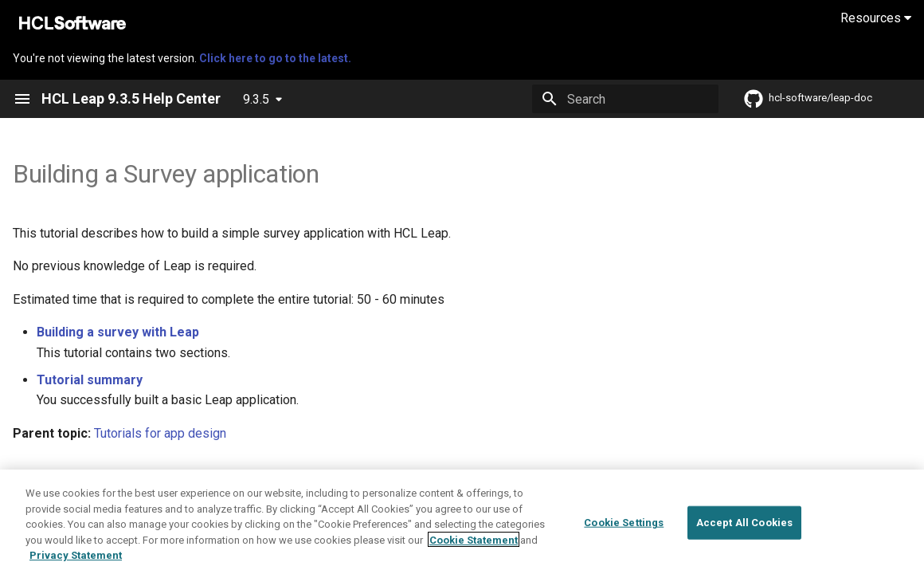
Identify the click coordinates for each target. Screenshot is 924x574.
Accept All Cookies (744, 530)
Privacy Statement (76, 562)
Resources (876, 18)
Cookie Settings (624, 530)
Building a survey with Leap (118, 332)
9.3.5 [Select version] (256, 99)
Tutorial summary (90, 380)
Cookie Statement (474, 546)
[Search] (625, 99)
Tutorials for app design (160, 433)
